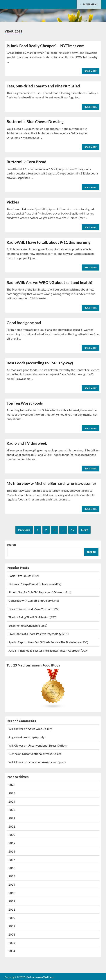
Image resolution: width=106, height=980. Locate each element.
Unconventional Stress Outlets (47, 745)
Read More (89, 70)
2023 (12, 810)
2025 (12, 793)
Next (85, 530)
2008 (12, 934)
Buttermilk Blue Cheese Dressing (35, 121)
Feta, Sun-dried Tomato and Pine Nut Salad (43, 86)
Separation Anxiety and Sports (47, 762)
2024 (12, 801)
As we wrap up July (40, 729)
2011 (12, 909)
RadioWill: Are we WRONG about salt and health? (50, 282)
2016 (12, 868)
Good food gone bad (24, 323)
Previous (24, 530)
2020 (12, 835)
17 (73, 530)
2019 (12, 843)
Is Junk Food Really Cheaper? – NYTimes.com (46, 46)
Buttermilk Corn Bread (26, 162)
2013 (12, 893)
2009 (12, 926)
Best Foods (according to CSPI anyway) (40, 363)
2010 (12, 918)
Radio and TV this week (27, 443)
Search (11, 544)
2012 (12, 901)
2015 (12, 876)
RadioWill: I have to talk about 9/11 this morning (48, 242)
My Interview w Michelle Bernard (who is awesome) (51, 483)
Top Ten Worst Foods (25, 403)
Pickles (13, 202)
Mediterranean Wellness (40, 977)
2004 (12, 951)
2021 (12, 826)
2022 (12, 818)
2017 (12, 860)
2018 (12, 851)
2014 (12, 884)
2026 (12, 785)
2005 (12, 943)
